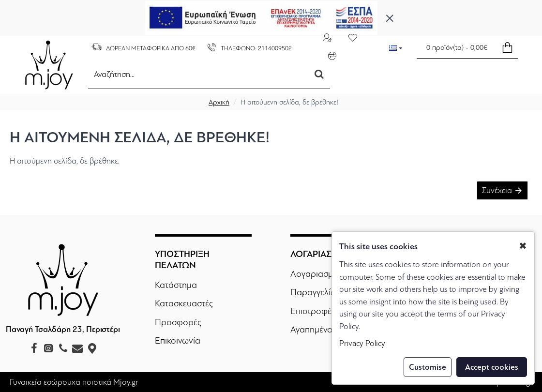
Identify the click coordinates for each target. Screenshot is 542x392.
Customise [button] (428, 367)
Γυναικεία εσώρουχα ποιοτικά (60, 382)
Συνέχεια (497, 191)
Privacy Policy (362, 343)
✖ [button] (523, 246)
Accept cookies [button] (492, 367)
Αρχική (219, 102)
